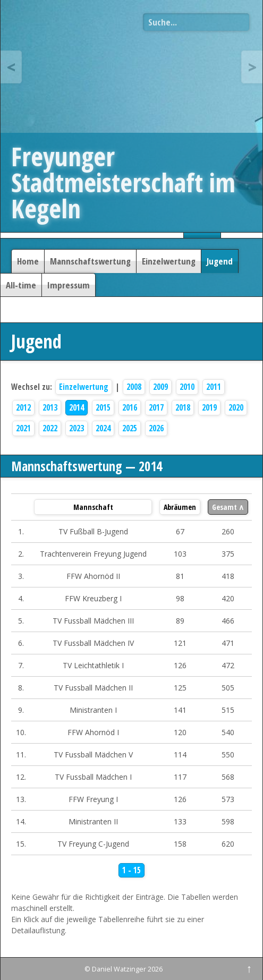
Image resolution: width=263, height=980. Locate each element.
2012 (23, 408)
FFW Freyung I (93, 799)
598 (228, 821)
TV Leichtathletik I (93, 665)
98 (180, 598)
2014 (77, 408)
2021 (23, 428)
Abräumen (180, 507)
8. (21, 688)
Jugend (220, 261)
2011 (214, 387)
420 (228, 598)
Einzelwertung (169, 261)
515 (228, 710)
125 (180, 688)
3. (21, 576)
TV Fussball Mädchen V (93, 755)
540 (228, 732)
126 (180, 665)
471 (228, 643)
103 (180, 554)
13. (21, 799)
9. (21, 710)
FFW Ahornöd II (93, 576)
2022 (50, 428)
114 (180, 755)
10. (21, 732)
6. (21, 643)
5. (21, 621)
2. (21, 554)
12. (21, 777)
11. (21, 755)
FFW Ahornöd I (93, 732)
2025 (130, 428)
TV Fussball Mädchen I (93, 777)
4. (21, 598)
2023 (77, 428)
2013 (50, 408)
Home (28, 261)
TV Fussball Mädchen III (93, 621)
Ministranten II (93, 821)
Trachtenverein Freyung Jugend (93, 554)
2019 (209, 408)
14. (21, 821)
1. (21, 531)
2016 (130, 408)
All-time (21, 285)
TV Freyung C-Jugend (93, 844)
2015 (103, 408)
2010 (187, 387)
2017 (156, 408)
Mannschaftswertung (90, 261)
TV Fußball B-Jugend (93, 531)
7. (21, 665)
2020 (236, 408)
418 (228, 576)
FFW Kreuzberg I (93, 598)
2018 (183, 408)
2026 (156, 428)
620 (228, 844)
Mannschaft (93, 507)
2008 (134, 387)
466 (228, 621)
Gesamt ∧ (228, 507)
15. (21, 844)
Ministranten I (93, 710)
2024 (103, 428)
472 (228, 665)
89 (180, 621)
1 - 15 (131, 870)
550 (228, 755)
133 (180, 821)
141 (180, 710)
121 (180, 643)
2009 (160, 387)
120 (180, 732)
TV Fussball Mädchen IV (93, 643)
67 (180, 531)
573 (228, 799)
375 (228, 554)
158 (180, 844)
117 (180, 777)
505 (228, 688)
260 (228, 531)
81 (180, 576)
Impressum (69, 285)
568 (228, 777)
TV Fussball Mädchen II (93, 688)
